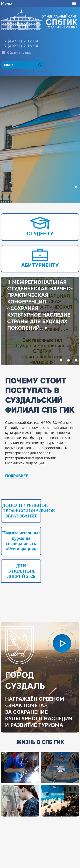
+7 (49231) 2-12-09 (20, 41)
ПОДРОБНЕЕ (17, 476)
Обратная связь (19, 52)
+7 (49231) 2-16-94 (20, 46)
